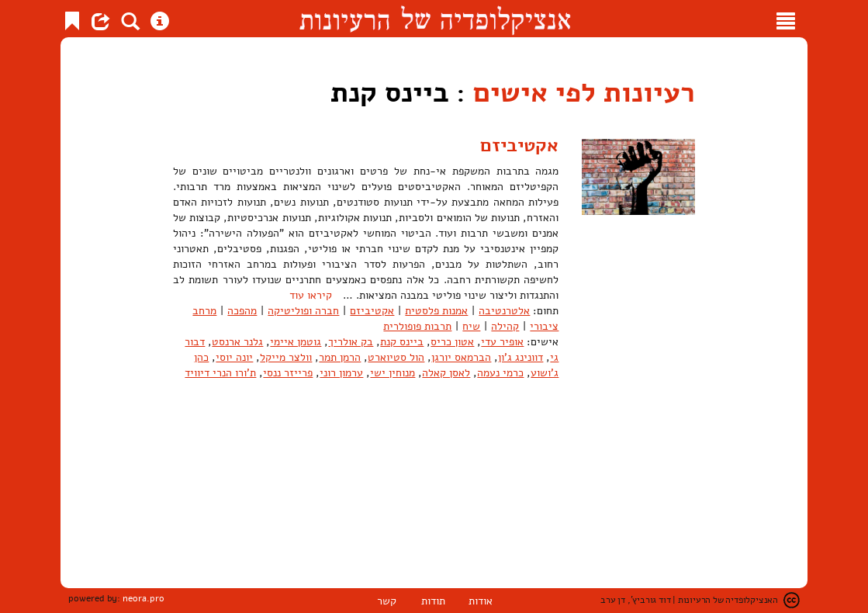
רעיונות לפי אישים (584, 93)
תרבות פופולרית (417, 326)
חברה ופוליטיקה (303, 311)
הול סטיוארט (396, 357)
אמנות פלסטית (436, 311)
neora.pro (144, 598)
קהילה (505, 326)
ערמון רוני (341, 373)
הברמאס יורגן (461, 357)
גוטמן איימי (296, 342)
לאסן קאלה (446, 373)
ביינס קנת (402, 342)
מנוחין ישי (393, 373)
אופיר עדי (502, 342)
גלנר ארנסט (237, 342)
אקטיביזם (519, 145)
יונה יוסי (234, 357)
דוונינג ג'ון (520, 357)
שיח (471, 326)
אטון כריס (452, 342)
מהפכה (242, 311)
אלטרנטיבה (504, 311)
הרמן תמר (340, 357)
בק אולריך (351, 342)
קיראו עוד (311, 295)
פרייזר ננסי (288, 373)
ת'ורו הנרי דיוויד (220, 373)
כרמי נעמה (500, 373)
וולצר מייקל (286, 357)
